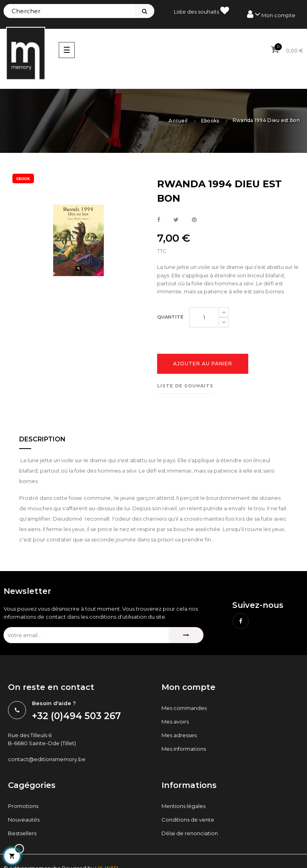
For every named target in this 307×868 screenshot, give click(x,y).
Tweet (176, 220)
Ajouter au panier (203, 364)
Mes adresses (179, 735)
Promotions (23, 806)
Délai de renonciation (190, 833)
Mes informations (184, 749)
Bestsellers (22, 833)
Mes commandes (184, 708)
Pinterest (194, 220)
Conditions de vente (188, 820)
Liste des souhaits (201, 10)
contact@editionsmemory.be (47, 759)
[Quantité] (204, 317)
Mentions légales (183, 806)
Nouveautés (24, 820)
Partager (159, 220)
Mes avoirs (175, 722)
